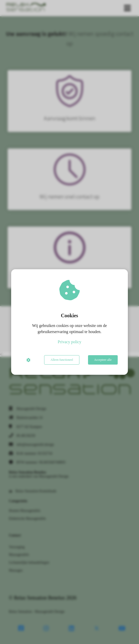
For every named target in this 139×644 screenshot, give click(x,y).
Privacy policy (70, 342)
